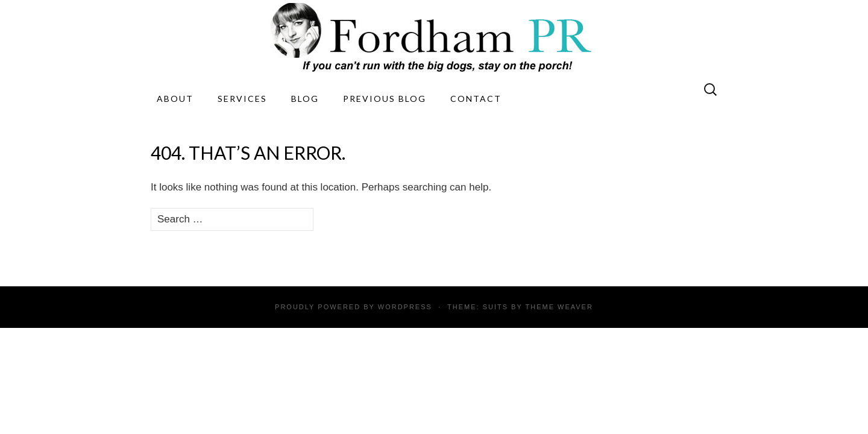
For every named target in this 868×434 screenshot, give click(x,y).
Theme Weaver (559, 307)
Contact (476, 99)
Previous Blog (385, 99)
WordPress (405, 307)
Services (242, 99)
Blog (305, 99)
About (175, 99)
